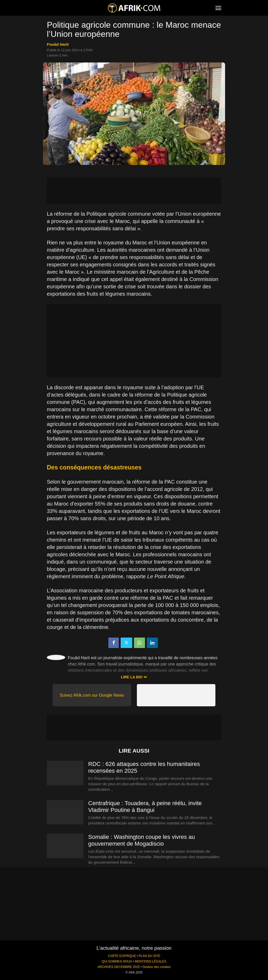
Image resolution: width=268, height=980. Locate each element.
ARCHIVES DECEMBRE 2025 (118, 967)
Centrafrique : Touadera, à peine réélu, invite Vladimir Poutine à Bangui (145, 807)
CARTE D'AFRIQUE (122, 956)
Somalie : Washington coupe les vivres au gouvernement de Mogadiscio (142, 840)
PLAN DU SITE (149, 956)
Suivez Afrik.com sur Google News (92, 695)
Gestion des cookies (156, 967)
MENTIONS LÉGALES (150, 961)
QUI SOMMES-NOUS (117, 961)
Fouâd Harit (58, 44)
